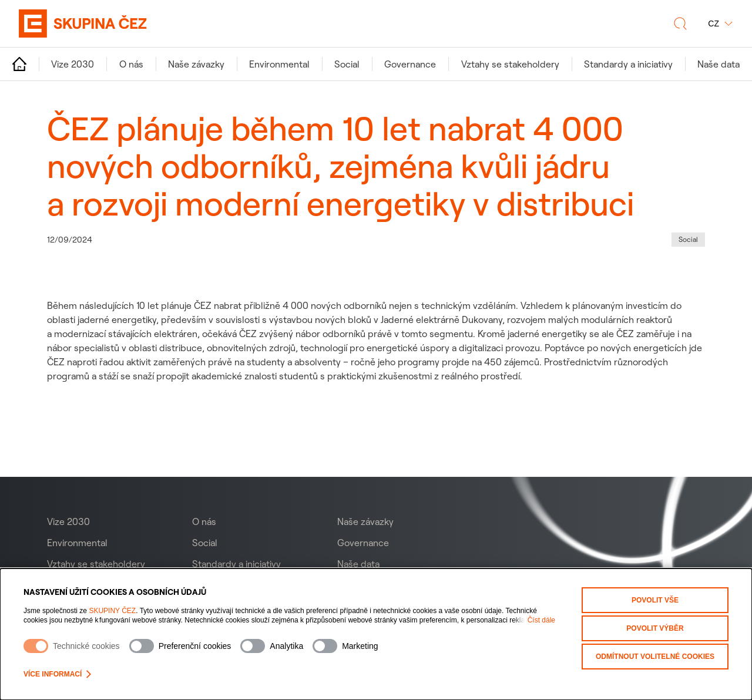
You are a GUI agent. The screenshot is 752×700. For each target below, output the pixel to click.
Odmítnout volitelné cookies (655, 657)
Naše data (358, 564)
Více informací (57, 674)
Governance (363, 543)
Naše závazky (365, 521)
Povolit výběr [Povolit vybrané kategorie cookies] (655, 628)
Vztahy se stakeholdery (96, 564)
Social (205, 543)
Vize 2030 (68, 521)
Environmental (77, 543)
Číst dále (541, 620)
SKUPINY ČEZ (112, 611)
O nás (204, 521)
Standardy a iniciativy (236, 564)
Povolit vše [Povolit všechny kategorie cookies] (655, 600)
